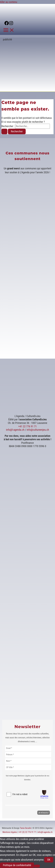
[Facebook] (7, 24)
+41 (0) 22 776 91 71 (27, 832)
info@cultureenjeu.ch (38, 430)
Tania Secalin (26, 828)
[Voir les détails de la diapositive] (30, 87)
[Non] (37, 866)
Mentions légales (10, 832)
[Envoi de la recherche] (4, 131)
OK (49, 860)
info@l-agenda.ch (15, 430)
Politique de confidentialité (17, 865)
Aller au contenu (9, 2)
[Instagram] (11, 24)
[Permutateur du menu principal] (9, 30)
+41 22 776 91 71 (27, 426)
